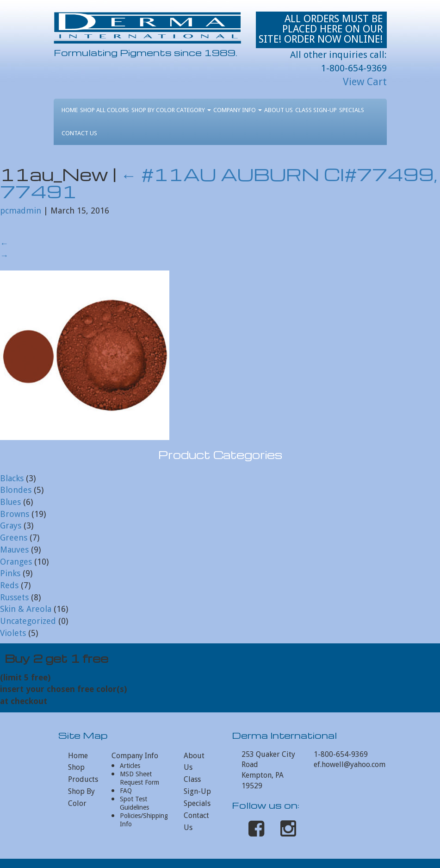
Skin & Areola (26, 609)
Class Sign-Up (316, 110)
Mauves (14, 550)
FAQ (126, 791)
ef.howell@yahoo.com (350, 764)
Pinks (10, 573)
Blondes (16, 490)
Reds (9, 585)
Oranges (16, 562)
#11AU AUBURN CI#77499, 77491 (219, 183)
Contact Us (79, 133)
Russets (14, 597)
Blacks (12, 478)
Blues (10, 502)
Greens (14, 538)
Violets (13, 633)
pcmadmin (21, 211)
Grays (11, 525)
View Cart (365, 82)
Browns (15, 514)
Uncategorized (28, 621)
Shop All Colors (105, 110)
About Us (279, 110)
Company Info (238, 110)
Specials (352, 110)
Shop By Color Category (171, 110)
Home (70, 110)
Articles (130, 766)
